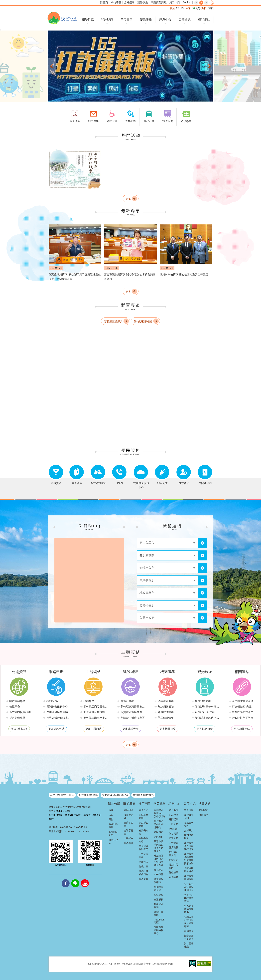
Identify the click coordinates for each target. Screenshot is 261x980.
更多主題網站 (93, 729)
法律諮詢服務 (166, 701)
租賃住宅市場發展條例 (133, 712)
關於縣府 (107, 20)
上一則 (52, 66)
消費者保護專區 (159, 881)
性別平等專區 (174, 866)
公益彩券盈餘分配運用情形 (189, 887)
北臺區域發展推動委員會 (96, 712)
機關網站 (204, 20)
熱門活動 (174, 819)
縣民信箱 (159, 832)
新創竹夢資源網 (159, 889)
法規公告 (174, 838)
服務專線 (159, 895)
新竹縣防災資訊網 (20, 712)
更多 (128, 199)
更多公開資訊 (19, 729)
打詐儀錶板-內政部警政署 (244, 707)
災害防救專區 (17, 718)
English (187, 2)
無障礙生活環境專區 (133, 718)
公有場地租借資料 (189, 870)
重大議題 (189, 810)
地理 (111, 810)
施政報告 (143, 862)
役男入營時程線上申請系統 (59, 718)
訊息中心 (165, 20)
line (75, 879)
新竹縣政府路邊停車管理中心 (207, 718)
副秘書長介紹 (143, 840)
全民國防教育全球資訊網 (244, 701)
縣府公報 (174, 847)
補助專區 (189, 931)
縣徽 (111, 819)
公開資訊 (185, 20)
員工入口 (175, 2)
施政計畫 (143, 866)
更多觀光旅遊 (205, 729)
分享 (212, 3)
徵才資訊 (174, 833)
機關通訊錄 (129, 816)
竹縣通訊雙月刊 (174, 854)
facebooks (66, 879)
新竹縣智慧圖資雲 (189, 878)
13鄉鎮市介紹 (114, 834)
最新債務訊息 (159, 2)
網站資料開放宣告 (143, 795)
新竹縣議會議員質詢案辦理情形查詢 (189, 859)
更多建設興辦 (130, 729)
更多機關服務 (168, 729)
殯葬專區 (89, 701)
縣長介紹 (143, 810)
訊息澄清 (174, 815)
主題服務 (159, 899)
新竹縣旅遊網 (203, 701)
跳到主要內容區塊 (2, 2)
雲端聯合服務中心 (57, 707)
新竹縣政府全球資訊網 (62, 18)
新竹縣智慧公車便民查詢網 (207, 707)
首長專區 (127, 20)
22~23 (180, 8)
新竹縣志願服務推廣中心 (96, 718)
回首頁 (104, 2)
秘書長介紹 (143, 832)
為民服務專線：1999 (62, 795)
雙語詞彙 (143, 2)
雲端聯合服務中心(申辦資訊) (159, 813)
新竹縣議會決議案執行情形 (189, 846)
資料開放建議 (189, 945)
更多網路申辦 (56, 729)
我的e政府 (53, 701)
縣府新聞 (174, 810)
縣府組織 (129, 810)
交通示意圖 (129, 832)
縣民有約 (159, 837)
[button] (130, 66)
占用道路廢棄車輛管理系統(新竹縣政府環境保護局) (59, 712)
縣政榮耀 (143, 879)
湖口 (204, 8)
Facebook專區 (159, 921)
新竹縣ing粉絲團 (88, 795)
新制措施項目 (189, 837)
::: (48, 1)
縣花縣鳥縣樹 (113, 826)
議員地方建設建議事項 (189, 898)
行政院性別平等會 (243, 718)
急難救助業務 (166, 712)
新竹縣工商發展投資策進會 (96, 707)
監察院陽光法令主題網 (244, 712)
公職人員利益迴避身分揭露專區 (189, 922)
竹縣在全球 (113, 841)
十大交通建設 (143, 856)
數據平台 (15, 707)
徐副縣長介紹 (143, 824)
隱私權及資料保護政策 (115, 795)
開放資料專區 (17, 701)
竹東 (210, 8)
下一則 (209, 66)
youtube (85, 879)
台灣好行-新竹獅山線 (207, 712)
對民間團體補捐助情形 (189, 909)
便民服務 (146, 20)
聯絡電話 (204, 815)
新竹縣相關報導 (143, 321)
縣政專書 (129, 843)
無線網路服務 (166, 707)
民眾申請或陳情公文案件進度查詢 (159, 846)
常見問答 (159, 870)
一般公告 (174, 824)
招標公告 (174, 860)
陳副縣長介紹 (143, 816)
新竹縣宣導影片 (113, 321)
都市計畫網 (127, 701)
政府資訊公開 (189, 816)
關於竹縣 (88, 20)
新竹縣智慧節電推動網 (133, 707)
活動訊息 (174, 829)
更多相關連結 (242, 729)
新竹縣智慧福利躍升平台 (159, 824)
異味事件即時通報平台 (159, 930)
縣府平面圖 (129, 824)
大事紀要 (129, 838)
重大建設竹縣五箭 (143, 848)
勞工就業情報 (166, 718)
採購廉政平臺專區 (189, 937)
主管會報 (174, 843)
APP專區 (159, 874)
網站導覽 (116, 2)
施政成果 (174, 872)
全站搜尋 (129, 2)
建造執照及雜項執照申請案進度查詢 (159, 860)
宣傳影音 (174, 877)
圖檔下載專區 (159, 914)
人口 (111, 815)
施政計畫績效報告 (143, 873)
